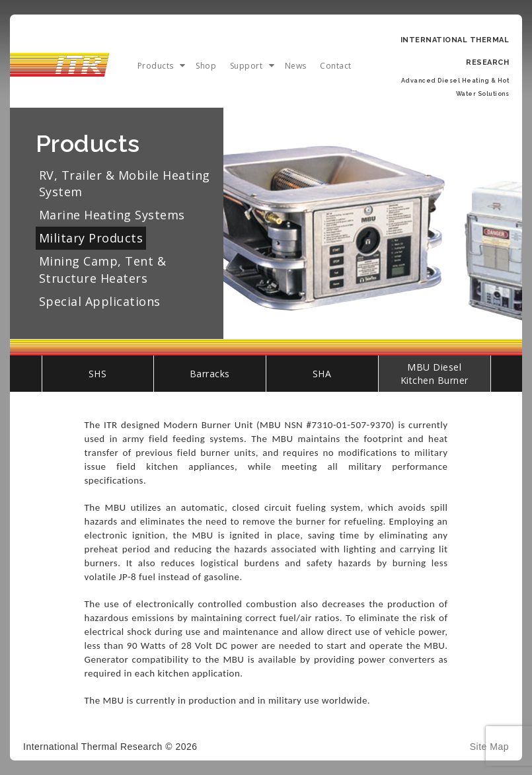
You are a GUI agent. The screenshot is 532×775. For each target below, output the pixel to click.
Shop (206, 66)
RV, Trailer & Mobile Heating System (125, 183)
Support (247, 66)
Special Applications (100, 301)
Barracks (210, 374)
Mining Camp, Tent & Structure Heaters (103, 269)
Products (156, 66)
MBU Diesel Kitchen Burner (435, 374)
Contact (336, 66)
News (296, 66)
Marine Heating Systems (112, 215)
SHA (322, 374)
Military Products (91, 238)
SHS (98, 374)
